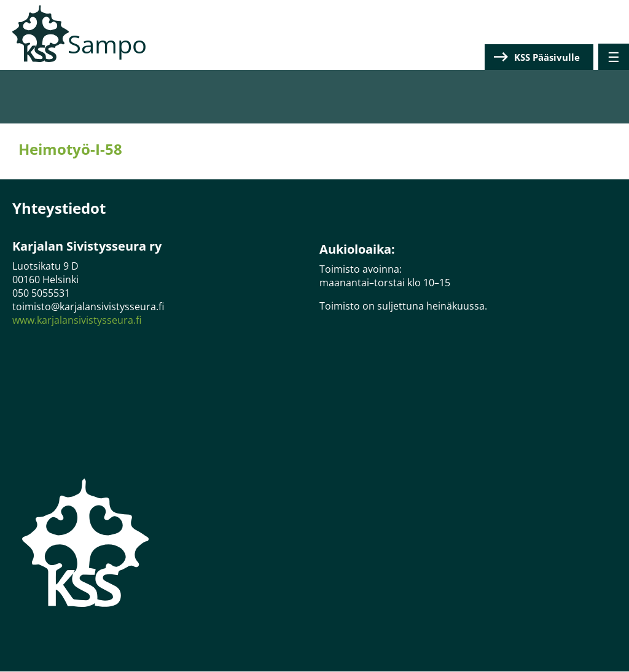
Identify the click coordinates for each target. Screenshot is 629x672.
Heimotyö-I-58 (70, 149)
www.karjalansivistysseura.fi (77, 320)
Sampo (107, 44)
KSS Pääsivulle (547, 57)
